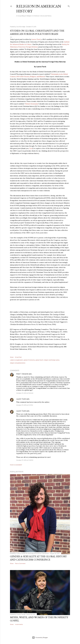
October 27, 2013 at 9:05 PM (25, 460)
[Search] (69, 6)
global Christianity (29, 360)
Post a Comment (16, 465)
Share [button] (12, 357)
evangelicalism (19, 360)
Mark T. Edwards (22, 374)
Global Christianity (32, 104)
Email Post (18, 357)
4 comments (19, 624)
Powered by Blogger (40, 638)
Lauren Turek (36, 39)
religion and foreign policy (52, 360)
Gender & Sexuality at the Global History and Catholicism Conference (38, 558)
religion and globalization (18, 363)
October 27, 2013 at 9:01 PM (25, 405)
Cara (31, 148)
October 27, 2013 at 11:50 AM (25, 393)
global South (39, 360)
